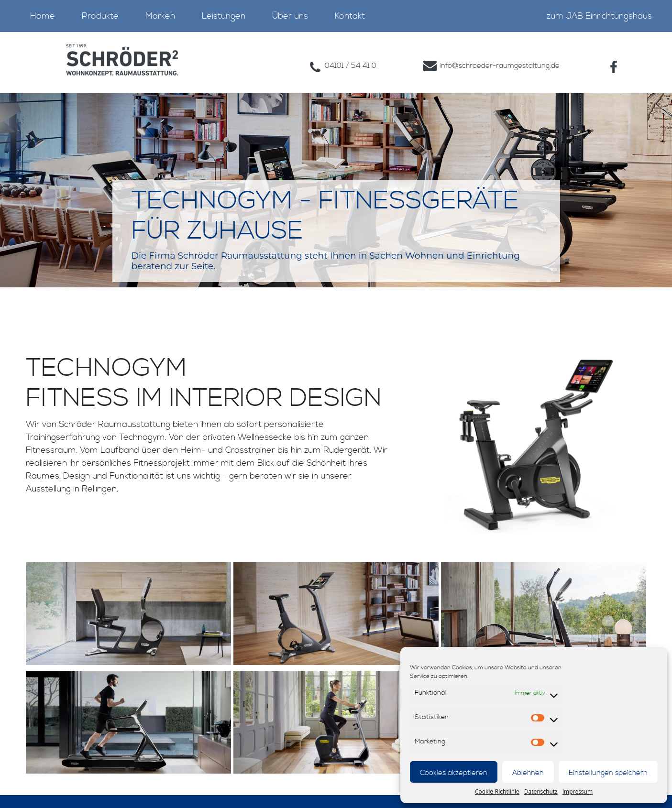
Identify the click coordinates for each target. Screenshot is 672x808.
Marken (160, 16)
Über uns (290, 16)
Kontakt (350, 16)
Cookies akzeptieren (454, 773)
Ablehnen (528, 773)
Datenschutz (541, 792)
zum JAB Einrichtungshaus (599, 16)
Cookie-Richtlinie (497, 792)
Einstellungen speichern (608, 773)
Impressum (578, 792)
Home (43, 16)
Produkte (100, 16)
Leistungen (224, 16)
